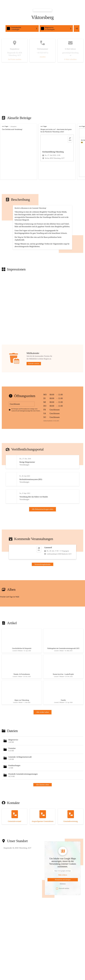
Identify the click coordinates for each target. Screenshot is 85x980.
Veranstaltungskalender (42, 592)
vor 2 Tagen (5, 126)
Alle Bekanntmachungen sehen (43, 534)
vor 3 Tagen (44, 126)
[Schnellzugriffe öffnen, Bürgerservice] (56, 28)
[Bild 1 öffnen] (21, 627)
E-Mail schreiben (70, 59)
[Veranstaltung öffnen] (42, 580)
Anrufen (42, 57)
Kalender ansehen (34, 385)
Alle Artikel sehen (42, 745)
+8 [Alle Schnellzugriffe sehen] (77, 28)
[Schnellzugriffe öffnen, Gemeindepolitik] (22, 28)
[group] (42, 152)
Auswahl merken (63, 921)
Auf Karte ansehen (15, 59)
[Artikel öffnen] (22, 670)
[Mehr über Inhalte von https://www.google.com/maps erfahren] (63, 907)
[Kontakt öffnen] (14, 849)
